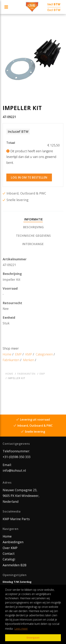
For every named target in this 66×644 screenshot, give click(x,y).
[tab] (33, 220)
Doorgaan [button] (33, 638)
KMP (29, 354)
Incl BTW (54, 4)
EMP (18, 354)
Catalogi (9, 559)
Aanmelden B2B (15, 565)
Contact (9, 553)
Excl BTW (54, 10)
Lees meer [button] (21, 629)
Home (7, 354)
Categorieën (44, 354)
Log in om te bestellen (29, 177)
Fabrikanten (11, 360)
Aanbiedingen (13, 542)
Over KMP (10, 548)
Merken (29, 360)
